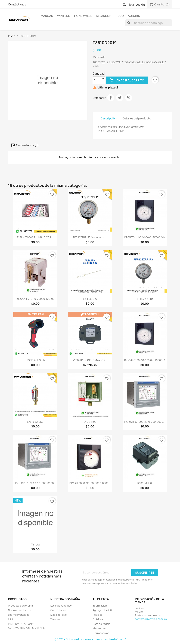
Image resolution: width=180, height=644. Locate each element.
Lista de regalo (101, 624)
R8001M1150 (145, 483)
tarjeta (35, 545)
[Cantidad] (97, 80)
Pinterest (129, 98)
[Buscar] (149, 23)
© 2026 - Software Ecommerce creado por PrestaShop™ (90, 639)
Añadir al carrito (127, 80)
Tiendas (55, 619)
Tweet (120, 98)
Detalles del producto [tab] (137, 118)
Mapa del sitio (59, 615)
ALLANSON (104, 16)
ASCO (120, 16)
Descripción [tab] (109, 118)
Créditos (98, 619)
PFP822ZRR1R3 (145, 299)
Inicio (11, 619)
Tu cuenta (101, 599)
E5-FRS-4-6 (90, 299)
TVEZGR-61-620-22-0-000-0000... (35, 483)
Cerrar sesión (101, 633)
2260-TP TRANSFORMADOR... (90, 360)
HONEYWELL (83, 16)
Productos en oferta (20, 606)
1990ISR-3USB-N (35, 360)
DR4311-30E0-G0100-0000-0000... (90, 483)
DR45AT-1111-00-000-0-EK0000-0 (145, 237)
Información (100, 606)
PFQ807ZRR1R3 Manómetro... (90, 237)
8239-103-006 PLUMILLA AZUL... (35, 237)
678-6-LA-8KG (35, 422)
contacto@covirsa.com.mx (151, 619)
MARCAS (47, 16)
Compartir (111, 98)
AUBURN (134, 16)
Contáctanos (17, 4)
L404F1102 (90, 422)
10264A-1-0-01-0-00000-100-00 (35, 299)
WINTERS (64, 16)
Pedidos (98, 615)
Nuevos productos (19, 610)
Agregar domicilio (103, 610)
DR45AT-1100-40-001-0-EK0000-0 (145, 360)
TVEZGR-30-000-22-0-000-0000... (145, 422)
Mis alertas (99, 628)
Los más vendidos (19, 615)
